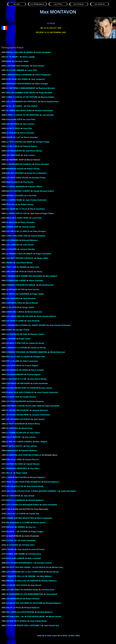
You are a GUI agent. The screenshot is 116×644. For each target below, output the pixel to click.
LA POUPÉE (12, 249)
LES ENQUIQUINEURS (16, 401)
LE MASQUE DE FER (15, 289)
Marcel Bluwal (32, 303)
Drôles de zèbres (16, 527)
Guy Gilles (35, 468)
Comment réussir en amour (21, 285)
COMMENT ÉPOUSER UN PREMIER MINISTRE (27, 352)
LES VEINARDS (13, 298)
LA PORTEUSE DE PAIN (17, 334)
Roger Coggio (37, 531)
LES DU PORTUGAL (22, 102)
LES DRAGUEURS (14, 151)
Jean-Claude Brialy (35, 486)
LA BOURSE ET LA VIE (16, 379)
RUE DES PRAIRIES (15, 173)
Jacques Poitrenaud (41, 415)
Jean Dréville (48, 115)
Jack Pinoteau (33, 321)
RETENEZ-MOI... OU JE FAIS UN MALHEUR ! (26, 617)
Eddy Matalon (46, 576)
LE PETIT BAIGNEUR (16, 424)
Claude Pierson (29, 397)
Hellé (9, 473)
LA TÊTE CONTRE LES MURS (19, 142)
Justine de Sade (14, 464)
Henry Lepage (29, 57)
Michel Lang (57, 567)
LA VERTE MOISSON (15, 187)
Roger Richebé (46, 93)
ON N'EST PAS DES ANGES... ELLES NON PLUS (27, 567)
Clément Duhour (30, 146)
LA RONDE (11, 339)
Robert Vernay (33, 169)
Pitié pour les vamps (17, 79)
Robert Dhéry (34, 424)
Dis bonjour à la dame (18, 523)
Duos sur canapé (15, 558)
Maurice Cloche (37, 334)
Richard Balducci (38, 477)
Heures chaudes (15, 195)
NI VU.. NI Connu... (15, 106)
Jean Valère (35, 433)
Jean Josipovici (38, 79)
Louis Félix (32, 70)
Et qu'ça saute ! (15, 446)
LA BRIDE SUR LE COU (17, 213)
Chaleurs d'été (14, 119)
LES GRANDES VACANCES (18, 419)
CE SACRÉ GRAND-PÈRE (18, 415)
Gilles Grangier (42, 84)
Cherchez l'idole (15, 312)
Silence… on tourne (17, 531)
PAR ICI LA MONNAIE (16, 500)
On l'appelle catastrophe (20, 612)
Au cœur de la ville (17, 209)
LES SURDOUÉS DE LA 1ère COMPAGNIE (25, 572)
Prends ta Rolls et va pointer (22, 581)
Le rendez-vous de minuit (19, 254)
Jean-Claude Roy (51, 625)
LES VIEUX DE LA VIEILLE (18, 231)
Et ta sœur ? (13, 57)
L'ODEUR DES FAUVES (17, 477)
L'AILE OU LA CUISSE (16, 514)
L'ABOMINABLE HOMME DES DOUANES (24, 276)
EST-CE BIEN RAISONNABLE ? (20, 563)
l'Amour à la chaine (17, 348)
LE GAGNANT (12, 545)
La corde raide (14, 200)
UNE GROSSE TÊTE (15, 272)
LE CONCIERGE (13, 496)
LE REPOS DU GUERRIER (18, 294)
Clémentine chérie (16, 281)
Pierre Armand (37, 370)
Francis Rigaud (32, 366)
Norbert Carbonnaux (44, 110)
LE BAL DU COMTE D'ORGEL (19, 442)
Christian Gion (28, 545)
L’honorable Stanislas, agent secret (26, 325)
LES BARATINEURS (15, 374)
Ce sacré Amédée (15, 70)
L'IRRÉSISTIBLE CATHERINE (19, 75)
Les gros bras (14, 366)
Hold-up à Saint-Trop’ (17, 218)
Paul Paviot (28, 182)
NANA (9, 61)
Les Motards (13, 124)
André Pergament (43, 75)
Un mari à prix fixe (16, 343)
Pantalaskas (13, 182)
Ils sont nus (13, 397)
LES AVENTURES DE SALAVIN (20, 316)
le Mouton (12, 222)
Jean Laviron (29, 124)
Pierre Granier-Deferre (46, 316)
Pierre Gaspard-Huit (50, 102)
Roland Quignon (37, 401)
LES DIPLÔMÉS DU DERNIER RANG (22, 590)
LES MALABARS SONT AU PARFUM (22, 388)
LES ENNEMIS (12, 240)
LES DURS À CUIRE (15, 321)
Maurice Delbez (48, 97)
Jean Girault (28, 245)
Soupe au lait (13, 137)
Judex (9, 330)
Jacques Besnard (40, 410)
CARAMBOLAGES (14, 303)
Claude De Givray (36, 343)
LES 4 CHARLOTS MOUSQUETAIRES (23, 505)
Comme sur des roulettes (20, 518)
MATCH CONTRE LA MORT (18, 191)
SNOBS (9, 263)
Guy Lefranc (47, 388)
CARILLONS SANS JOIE (17, 236)
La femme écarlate (16, 433)
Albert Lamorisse (30, 361)
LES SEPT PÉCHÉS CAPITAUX (20, 258)
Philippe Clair (39, 357)
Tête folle (12, 204)
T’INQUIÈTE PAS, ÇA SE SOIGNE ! (21, 576)
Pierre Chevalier (27, 133)
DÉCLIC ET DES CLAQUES (18, 357)
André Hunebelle (43, 52)
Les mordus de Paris (17, 370)
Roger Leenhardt (43, 254)
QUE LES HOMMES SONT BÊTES (21, 93)
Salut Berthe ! (14, 437)
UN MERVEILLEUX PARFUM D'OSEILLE (24, 455)
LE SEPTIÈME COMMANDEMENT (21, 88)
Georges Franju (42, 142)
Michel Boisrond (46, 285)
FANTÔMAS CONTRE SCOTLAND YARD (24, 406)
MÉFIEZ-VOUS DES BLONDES (20, 52)
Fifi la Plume (13, 361)
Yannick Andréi (28, 227)
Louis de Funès (38, 549)
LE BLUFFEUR (13, 307)
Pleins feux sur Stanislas (20, 392)
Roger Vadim (48, 213)
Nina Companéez (45, 518)
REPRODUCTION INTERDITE (19, 84)
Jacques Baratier (28, 249)
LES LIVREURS (13, 245)
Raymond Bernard (47, 88)
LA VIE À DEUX (13, 146)
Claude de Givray (35, 272)
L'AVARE (10, 549)
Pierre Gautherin (38, 209)
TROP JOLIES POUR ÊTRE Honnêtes (23, 482)
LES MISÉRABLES (14, 599)
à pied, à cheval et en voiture (22, 97)
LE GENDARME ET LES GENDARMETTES (25, 594)
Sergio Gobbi (28, 307)
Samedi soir (12, 227)
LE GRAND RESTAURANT (18, 410)
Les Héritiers (13, 155)
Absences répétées (16, 468)
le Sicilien (12, 133)
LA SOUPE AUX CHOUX (17, 585)
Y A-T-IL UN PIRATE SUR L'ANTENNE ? (23, 625)
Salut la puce (14, 608)
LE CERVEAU (12, 428)
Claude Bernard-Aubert (44, 191)
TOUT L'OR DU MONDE (17, 267)
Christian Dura (35, 554)
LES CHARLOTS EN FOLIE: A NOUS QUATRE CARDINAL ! (32, 491)
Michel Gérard (39, 523)
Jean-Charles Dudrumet (36, 200)
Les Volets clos (15, 486)
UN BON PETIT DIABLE (17, 621)
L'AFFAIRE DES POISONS (18, 66)
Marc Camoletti (34, 558)
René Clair (35, 267)
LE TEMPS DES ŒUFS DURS (19, 110)
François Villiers (35, 187)
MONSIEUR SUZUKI (15, 169)
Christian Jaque (22, 61)
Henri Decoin (38, 66)
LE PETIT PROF (13, 128)
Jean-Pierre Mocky (24, 263)
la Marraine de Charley (19, 164)
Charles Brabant (38, 236)
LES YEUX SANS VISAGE (17, 178)
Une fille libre (14, 459)
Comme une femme (16, 554)
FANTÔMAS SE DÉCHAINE (18, 383)
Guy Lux (32, 527)
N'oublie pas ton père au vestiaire (24, 603)
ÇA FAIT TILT (12, 540)
